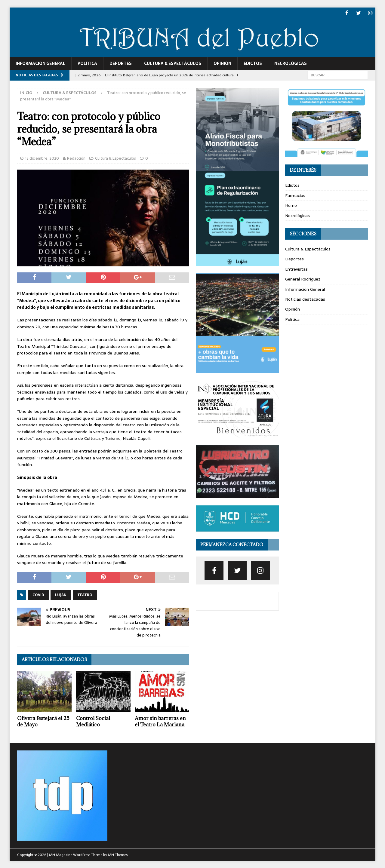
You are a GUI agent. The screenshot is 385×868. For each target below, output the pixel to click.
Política (87, 63)
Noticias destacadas (305, 299)
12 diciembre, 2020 (42, 158)
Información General (40, 63)
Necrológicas (291, 63)
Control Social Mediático (93, 721)
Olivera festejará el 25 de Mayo (43, 721)
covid (38, 595)
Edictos (253, 63)
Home (291, 205)
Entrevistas (296, 269)
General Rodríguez (303, 279)
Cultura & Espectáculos (173, 63)
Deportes (121, 63)
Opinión (222, 63)
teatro (85, 595)
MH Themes (118, 854)
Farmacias (295, 195)
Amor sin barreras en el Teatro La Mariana (160, 721)
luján (61, 595)
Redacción (76, 158)
